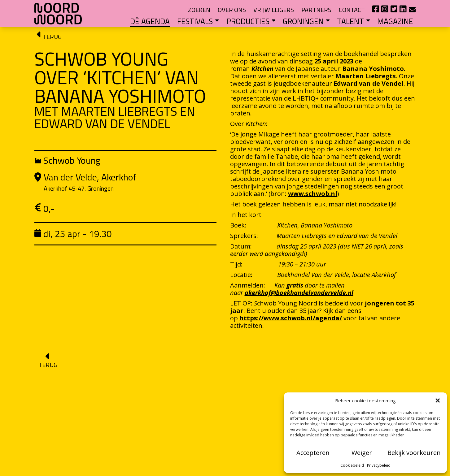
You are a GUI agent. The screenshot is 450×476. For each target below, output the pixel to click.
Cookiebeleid (352, 465)
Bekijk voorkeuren (414, 453)
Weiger (362, 453)
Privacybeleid (379, 465)
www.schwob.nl (313, 194)
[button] (438, 400)
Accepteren (313, 453)
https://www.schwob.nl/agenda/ (291, 318)
